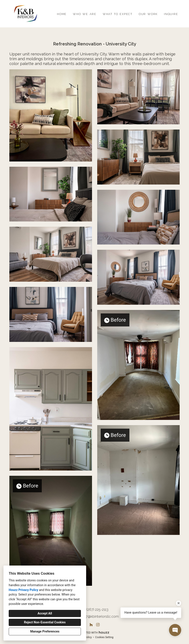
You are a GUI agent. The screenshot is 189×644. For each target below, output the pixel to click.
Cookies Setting (104, 637)
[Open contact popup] (175, 630)
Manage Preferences (45, 632)
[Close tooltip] (179, 603)
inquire (171, 14)
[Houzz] (91, 625)
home (62, 14)
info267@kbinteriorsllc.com (97, 617)
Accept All (45, 613)
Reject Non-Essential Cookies (45, 622)
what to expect (118, 14)
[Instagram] (98, 625)
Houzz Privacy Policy (23, 590)
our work (148, 14)
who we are (85, 14)
